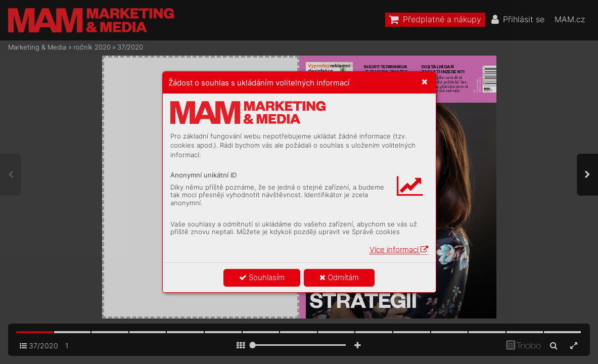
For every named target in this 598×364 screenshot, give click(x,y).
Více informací (399, 249)
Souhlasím (262, 277)
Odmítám (339, 277)
